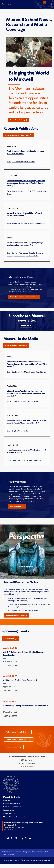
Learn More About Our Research (24, 297)
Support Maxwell (14, 747)
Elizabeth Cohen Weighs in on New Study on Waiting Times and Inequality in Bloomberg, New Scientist (26, 393)
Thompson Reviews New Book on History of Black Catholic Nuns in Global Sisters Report (26, 422)
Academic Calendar (7, 852)
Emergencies (27, 852)
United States (29, 162)
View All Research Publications (18, 135)
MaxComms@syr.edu (27, 763)
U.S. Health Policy (32, 256)
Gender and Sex (18, 223)
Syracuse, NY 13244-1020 (15, 827)
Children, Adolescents (20, 253)
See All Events (10, 639)
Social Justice (29, 223)
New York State (19, 256)
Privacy (4, 854)
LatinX (27, 191)
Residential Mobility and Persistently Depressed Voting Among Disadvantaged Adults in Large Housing (26, 183)
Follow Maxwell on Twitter (17, 732)
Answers (6, 800)
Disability (32, 253)
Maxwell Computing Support (14, 817)
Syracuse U (11, 854)
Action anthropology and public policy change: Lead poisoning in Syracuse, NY (25, 244)
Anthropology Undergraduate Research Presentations (26, 706)
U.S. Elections (35, 191)
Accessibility (18, 852)
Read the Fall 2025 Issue (16, 615)
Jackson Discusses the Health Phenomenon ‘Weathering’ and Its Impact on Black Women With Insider (27, 364)
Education (40, 253)
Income (21, 191)
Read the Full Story (19, 120)
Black (9, 162)
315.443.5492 (27, 766)
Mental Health (29, 372)
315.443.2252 (10, 830)
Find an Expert (17, 506)
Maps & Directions (37, 852)
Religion (15, 431)
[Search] (51, 4)
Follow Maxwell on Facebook (18, 739)
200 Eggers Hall (10, 825)
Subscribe (26, 326)
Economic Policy (18, 162)
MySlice (47, 852)
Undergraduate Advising (12, 803)
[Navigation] (45, 4)
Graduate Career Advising (13, 807)
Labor (14, 460)
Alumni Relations (9, 813)
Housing (15, 191)
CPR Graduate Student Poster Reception (20, 680)
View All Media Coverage (16, 345)
